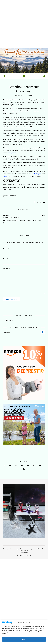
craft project (12, 153)
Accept (24, 639)
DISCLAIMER (24, 553)
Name (6, 249)
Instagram (38, 174)
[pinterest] (27, 556)
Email (6, 258)
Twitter (6, 176)
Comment (7, 268)
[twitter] (21, 556)
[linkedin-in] (30, 556)
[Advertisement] (24, 24)
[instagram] (24, 556)
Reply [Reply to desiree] (43, 215)
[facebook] (18, 556)
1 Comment (30, 95)
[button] (45, 623)
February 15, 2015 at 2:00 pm (11, 217)
